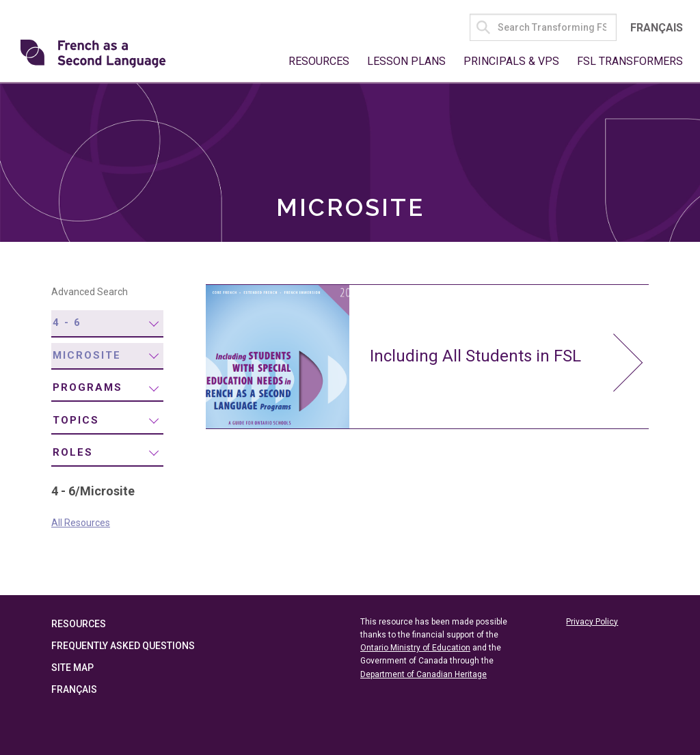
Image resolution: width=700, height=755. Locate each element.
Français (657, 28)
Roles (73, 452)
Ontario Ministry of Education (415, 648)
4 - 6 (67, 322)
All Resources (81, 523)
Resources (319, 61)
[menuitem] (107, 324)
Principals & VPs (511, 61)
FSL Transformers (630, 61)
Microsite (87, 355)
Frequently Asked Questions (123, 646)
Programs (87, 387)
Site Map (72, 668)
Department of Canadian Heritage (423, 674)
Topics (76, 420)
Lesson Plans (406, 61)
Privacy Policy (592, 622)
